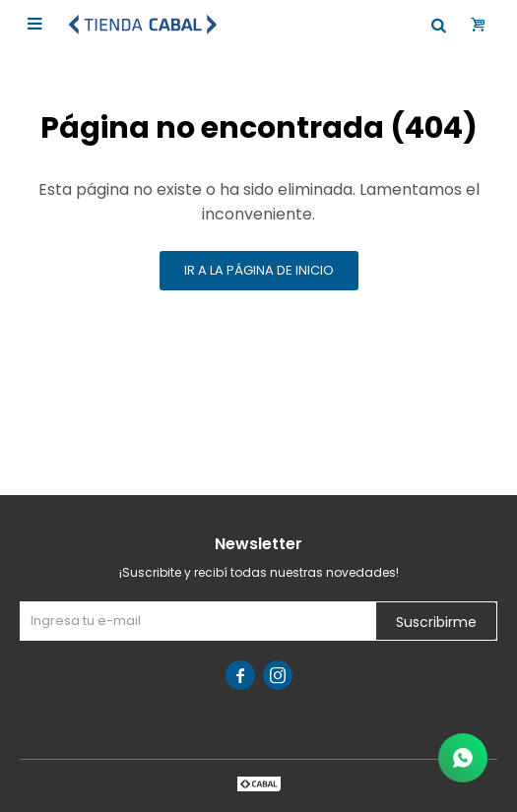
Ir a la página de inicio (259, 270)
